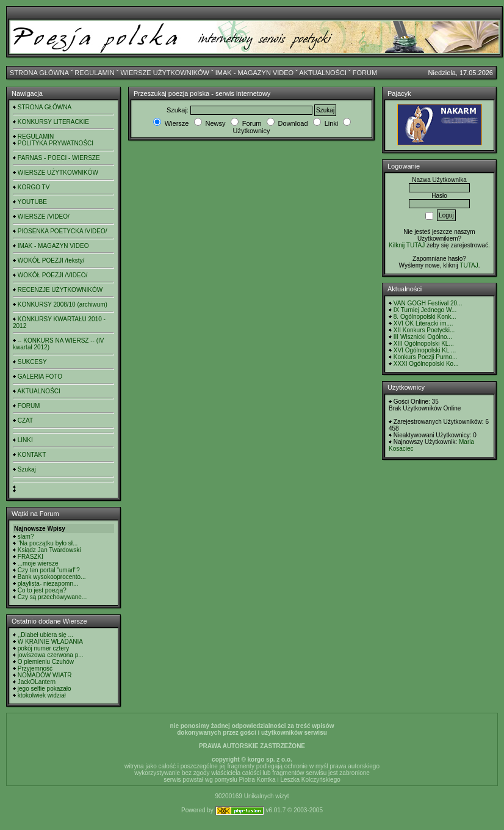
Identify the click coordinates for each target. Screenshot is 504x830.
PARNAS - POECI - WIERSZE (59, 158)
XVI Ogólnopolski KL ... (425, 350)
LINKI (25, 440)
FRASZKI (31, 557)
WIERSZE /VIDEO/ (44, 217)
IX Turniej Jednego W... (425, 310)
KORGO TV (34, 187)
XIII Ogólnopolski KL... (424, 344)
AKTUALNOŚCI (323, 73)
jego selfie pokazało (45, 689)
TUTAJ (469, 265)
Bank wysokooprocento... (52, 577)
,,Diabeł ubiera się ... (45, 635)
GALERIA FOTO (40, 377)
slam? (26, 537)
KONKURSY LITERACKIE (53, 122)
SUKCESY (32, 362)
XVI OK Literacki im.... (423, 323)
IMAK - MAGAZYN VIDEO (254, 73)
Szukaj (27, 469)
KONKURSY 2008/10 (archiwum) (63, 304)
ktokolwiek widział (42, 695)
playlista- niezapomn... (48, 584)
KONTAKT (32, 455)
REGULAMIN (94, 73)
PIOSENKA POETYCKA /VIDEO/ (63, 231)
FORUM (365, 73)
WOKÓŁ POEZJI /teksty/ (51, 260)
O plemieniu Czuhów (46, 662)
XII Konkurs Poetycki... (424, 330)
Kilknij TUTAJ (407, 245)
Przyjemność (35, 668)
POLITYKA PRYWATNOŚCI (56, 143)
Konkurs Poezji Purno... (426, 357)
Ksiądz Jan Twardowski (49, 550)
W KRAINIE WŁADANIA (50, 642)
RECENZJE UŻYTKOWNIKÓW (60, 290)
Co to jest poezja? (42, 590)
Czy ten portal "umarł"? (49, 570)
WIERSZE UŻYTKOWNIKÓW (165, 73)
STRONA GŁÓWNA (39, 73)
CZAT (25, 420)
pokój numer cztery (43, 648)
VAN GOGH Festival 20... (428, 303)
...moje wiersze (38, 563)
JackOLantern (37, 682)
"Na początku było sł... (48, 543)
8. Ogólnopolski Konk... (425, 317)
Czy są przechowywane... (52, 597)
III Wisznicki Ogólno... (423, 337)
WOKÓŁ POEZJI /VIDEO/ (52, 275)
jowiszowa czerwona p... (51, 655)
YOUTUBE (32, 202)
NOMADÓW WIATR (45, 675)
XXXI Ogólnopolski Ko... (426, 364)
